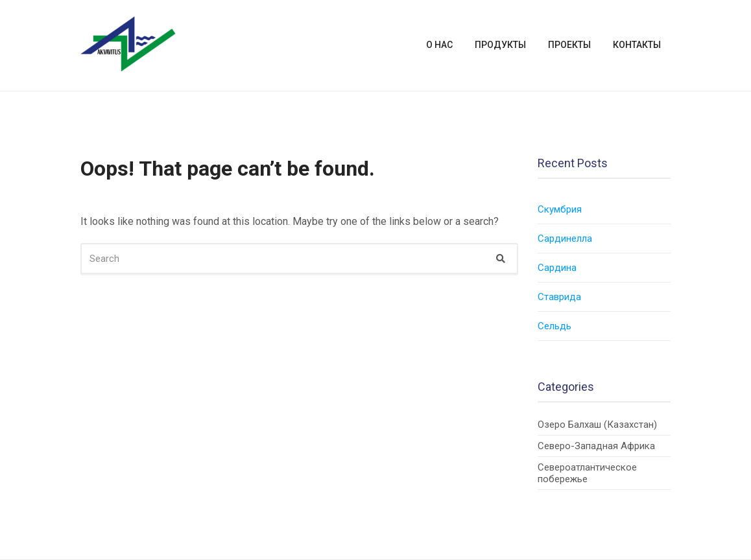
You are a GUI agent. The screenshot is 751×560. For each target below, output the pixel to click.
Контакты (637, 45)
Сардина (557, 268)
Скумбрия (560, 209)
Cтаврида (559, 297)
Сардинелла (565, 239)
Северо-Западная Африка (596, 446)
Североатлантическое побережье (587, 473)
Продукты (500, 45)
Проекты (569, 45)
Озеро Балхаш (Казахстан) (597, 425)
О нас (439, 45)
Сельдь (554, 326)
